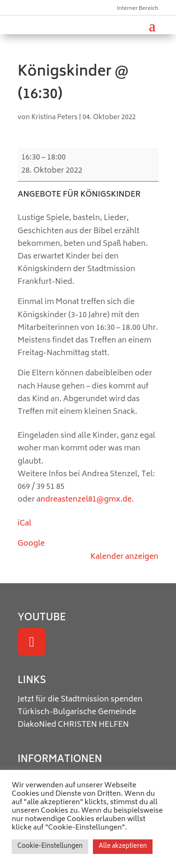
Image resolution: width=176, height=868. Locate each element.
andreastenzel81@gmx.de (84, 500)
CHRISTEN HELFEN (93, 725)
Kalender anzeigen (125, 557)
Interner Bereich (138, 9)
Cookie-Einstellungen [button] (50, 847)
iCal (25, 524)
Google (31, 544)
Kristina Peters (55, 118)
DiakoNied (37, 725)
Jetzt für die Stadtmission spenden (80, 700)
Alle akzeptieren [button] (123, 847)
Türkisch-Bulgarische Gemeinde (77, 712)
